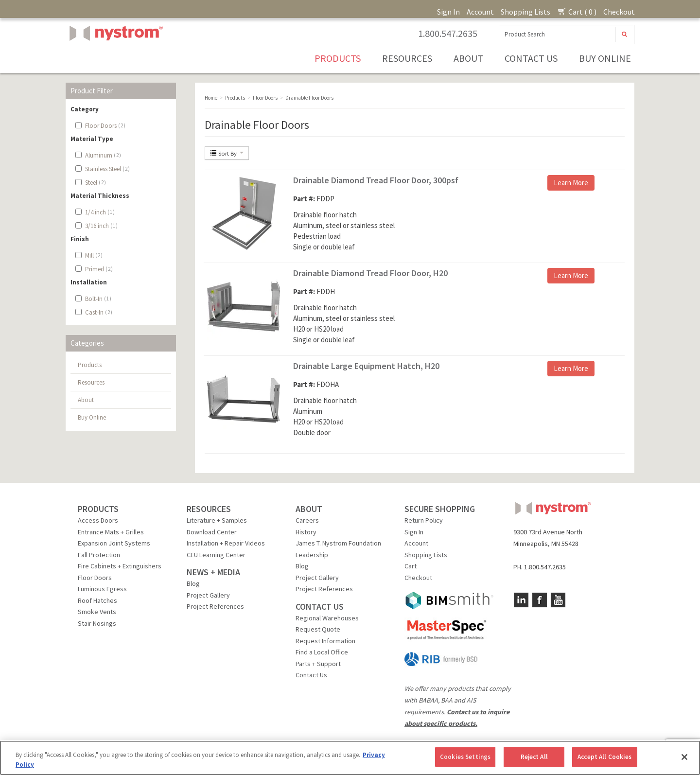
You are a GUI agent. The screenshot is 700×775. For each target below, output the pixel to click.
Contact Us (531, 58)
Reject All (534, 757)
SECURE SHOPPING (440, 509)
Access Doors (98, 520)
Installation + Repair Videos (226, 543)
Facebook (540, 600)
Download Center (212, 532)
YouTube (558, 600)
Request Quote (318, 629)
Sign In (448, 12)
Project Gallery (208, 595)
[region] (350, 758)
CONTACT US (320, 607)
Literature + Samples (217, 520)
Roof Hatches (97, 600)
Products (338, 58)
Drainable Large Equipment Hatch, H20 (366, 366)
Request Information (325, 641)
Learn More (571, 183)
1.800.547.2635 (448, 34)
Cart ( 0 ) (577, 12)
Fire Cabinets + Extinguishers (120, 566)
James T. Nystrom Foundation (338, 543)
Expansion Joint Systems (114, 543)
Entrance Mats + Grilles (111, 532)
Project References (215, 606)
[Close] (684, 757)
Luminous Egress (102, 589)
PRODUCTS (98, 509)
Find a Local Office (322, 652)
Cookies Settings (465, 757)
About (468, 58)
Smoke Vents (97, 612)
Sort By (227, 153)
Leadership (312, 555)
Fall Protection (99, 555)
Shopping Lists (525, 12)
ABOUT (309, 509)
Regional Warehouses (327, 618)
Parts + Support (318, 664)
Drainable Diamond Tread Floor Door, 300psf (376, 180)
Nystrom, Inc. (114, 58)
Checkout (619, 12)
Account (480, 12)
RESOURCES (209, 509)
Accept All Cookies (604, 757)
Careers (307, 520)
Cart (411, 566)
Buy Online (605, 58)
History (306, 532)
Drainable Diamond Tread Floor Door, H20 (370, 273)
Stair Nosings (97, 623)
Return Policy (424, 520)
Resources (407, 58)
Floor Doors (95, 578)
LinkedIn (521, 600)
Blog (193, 583)
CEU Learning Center (216, 555)
